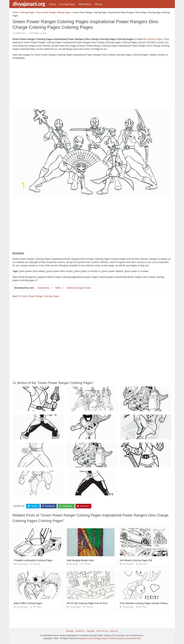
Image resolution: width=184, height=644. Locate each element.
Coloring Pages (67, 4)
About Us (114, 631)
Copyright (90, 631)
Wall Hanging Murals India (80, 560)
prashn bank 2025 (133, 638)
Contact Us (80, 631)
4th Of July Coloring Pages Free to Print (87, 603)
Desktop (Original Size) (78, 288)
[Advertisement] (92, 85)
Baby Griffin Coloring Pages (28, 603)
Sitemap (70, 631)
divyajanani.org (29, 4)
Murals (99, 4)
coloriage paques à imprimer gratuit (108, 638)
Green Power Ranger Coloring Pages (40, 296)
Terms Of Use (102, 631)
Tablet (58, 288)
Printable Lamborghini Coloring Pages (33, 560)
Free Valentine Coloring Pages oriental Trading (144, 603)
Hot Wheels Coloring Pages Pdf (136, 560)
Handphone (44, 288)
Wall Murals (85, 4)
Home (52, 4)
